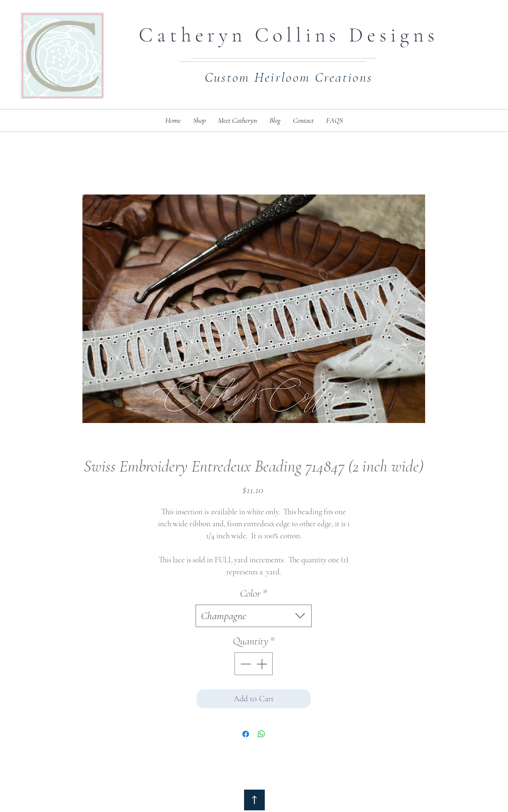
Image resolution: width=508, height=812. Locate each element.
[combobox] (254, 616)
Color (254, 593)
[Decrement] (245, 664)
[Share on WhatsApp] (261, 734)
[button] (199, 120)
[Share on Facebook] (246, 734)
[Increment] (262, 664)
